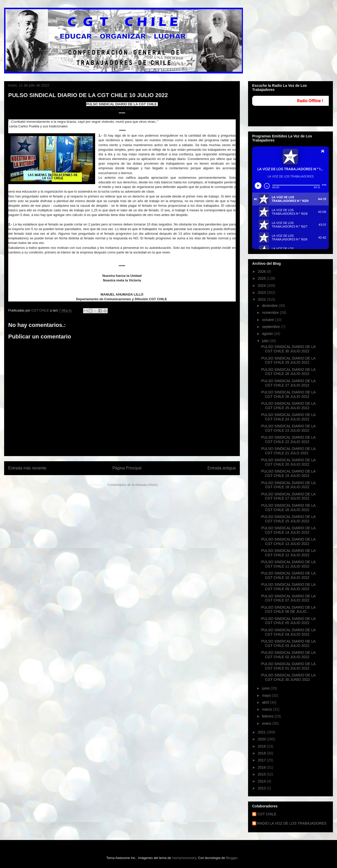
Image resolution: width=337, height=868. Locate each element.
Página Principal (127, 468)
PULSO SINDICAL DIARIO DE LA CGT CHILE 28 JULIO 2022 (288, 372)
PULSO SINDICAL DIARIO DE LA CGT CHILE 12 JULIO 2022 (288, 553)
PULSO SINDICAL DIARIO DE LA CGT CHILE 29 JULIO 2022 (288, 360)
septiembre (271, 327)
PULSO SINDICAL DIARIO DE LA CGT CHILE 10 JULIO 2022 (288, 575)
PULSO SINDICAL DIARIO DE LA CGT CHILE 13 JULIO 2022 (288, 541)
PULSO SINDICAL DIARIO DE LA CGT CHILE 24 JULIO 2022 (288, 417)
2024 (262, 286)
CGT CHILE (267, 814)
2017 (262, 760)
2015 (262, 774)
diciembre (270, 306)
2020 (262, 739)
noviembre (271, 313)
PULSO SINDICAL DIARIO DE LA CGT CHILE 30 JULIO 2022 (288, 349)
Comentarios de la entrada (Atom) (133, 485)
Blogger (232, 858)
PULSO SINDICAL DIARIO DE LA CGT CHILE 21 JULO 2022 (288, 451)
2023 (262, 293)
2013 (262, 788)
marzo (267, 709)
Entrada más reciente (27, 468)
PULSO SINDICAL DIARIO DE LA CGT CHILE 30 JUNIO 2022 (288, 677)
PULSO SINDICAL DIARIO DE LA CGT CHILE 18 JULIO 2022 (288, 485)
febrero (268, 716)
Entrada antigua (222, 468)
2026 (262, 271)
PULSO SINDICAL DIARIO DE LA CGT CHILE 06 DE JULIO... (288, 610)
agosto (268, 334)
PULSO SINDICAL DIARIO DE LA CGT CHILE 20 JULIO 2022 (288, 462)
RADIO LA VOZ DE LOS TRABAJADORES (292, 823)
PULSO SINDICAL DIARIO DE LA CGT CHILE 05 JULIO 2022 (288, 621)
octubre (268, 320)
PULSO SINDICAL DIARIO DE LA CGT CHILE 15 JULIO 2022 (288, 519)
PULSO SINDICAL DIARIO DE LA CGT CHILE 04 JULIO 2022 (288, 632)
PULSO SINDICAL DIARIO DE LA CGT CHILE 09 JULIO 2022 (288, 587)
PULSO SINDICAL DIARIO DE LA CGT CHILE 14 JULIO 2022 (288, 530)
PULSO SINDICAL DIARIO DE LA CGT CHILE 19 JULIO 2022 (288, 473)
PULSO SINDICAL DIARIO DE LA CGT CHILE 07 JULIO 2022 (288, 598)
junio (266, 688)
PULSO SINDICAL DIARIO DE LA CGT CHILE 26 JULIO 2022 (288, 394)
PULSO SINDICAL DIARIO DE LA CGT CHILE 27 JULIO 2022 (288, 383)
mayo (267, 695)
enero (267, 723)
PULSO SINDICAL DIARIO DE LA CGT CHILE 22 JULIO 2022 (288, 440)
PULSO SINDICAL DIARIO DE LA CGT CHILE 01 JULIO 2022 (288, 666)
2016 (262, 767)
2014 (262, 781)
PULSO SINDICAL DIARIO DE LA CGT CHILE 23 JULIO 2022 (288, 428)
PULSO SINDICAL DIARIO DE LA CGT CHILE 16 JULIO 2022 (288, 508)
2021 (262, 732)
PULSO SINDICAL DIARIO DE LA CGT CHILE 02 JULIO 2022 (288, 655)
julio (266, 341)
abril (266, 702)
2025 (262, 278)
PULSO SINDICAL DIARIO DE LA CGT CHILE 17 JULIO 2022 (288, 496)
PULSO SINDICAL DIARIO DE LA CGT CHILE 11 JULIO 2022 (288, 564)
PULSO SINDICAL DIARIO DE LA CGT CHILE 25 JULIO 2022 (288, 406)
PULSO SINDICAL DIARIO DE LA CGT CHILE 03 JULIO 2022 (288, 643)
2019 (262, 746)
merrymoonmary (184, 858)
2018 (262, 753)
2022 (262, 299)
